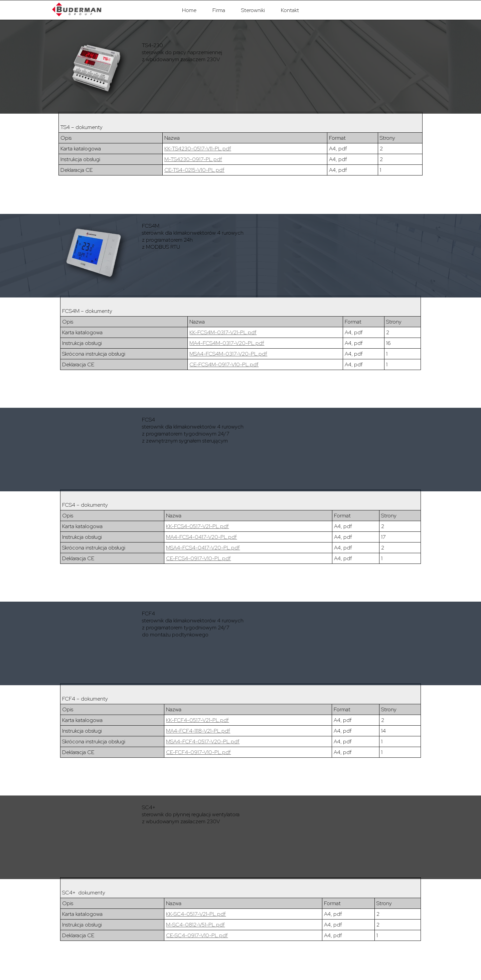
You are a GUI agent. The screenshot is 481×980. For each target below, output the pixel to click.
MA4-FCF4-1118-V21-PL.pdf (198, 731)
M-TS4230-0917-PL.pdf (193, 159)
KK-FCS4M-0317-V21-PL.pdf (223, 332)
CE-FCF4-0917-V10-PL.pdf (198, 752)
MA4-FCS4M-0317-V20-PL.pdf (227, 343)
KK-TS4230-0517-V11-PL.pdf (198, 149)
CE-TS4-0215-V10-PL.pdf (194, 170)
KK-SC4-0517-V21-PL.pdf (196, 914)
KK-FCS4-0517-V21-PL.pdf (197, 526)
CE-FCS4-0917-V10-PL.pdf (198, 558)
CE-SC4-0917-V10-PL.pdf (197, 935)
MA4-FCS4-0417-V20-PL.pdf (201, 537)
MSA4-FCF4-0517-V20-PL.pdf (203, 742)
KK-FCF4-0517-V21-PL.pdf (197, 720)
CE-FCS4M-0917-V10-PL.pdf (224, 364)
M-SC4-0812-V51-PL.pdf (195, 925)
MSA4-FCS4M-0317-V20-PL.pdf (228, 354)
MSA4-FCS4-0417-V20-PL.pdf (203, 548)
